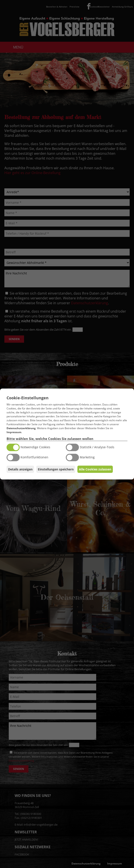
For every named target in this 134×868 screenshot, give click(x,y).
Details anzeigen (20, 469)
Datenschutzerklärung (21, 428)
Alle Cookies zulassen (95, 469)
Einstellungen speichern (56, 469)
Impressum (14, 432)
